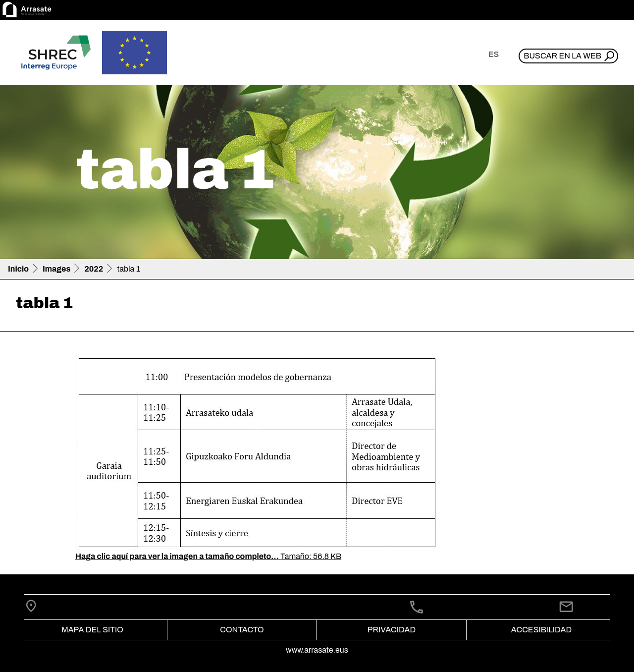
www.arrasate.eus (317, 650)
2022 (94, 269)
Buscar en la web (562, 56)
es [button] (494, 54)
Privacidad (392, 630)
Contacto (242, 630)
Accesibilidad (541, 630)
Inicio (18, 269)
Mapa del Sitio (92, 630)
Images (56, 269)
